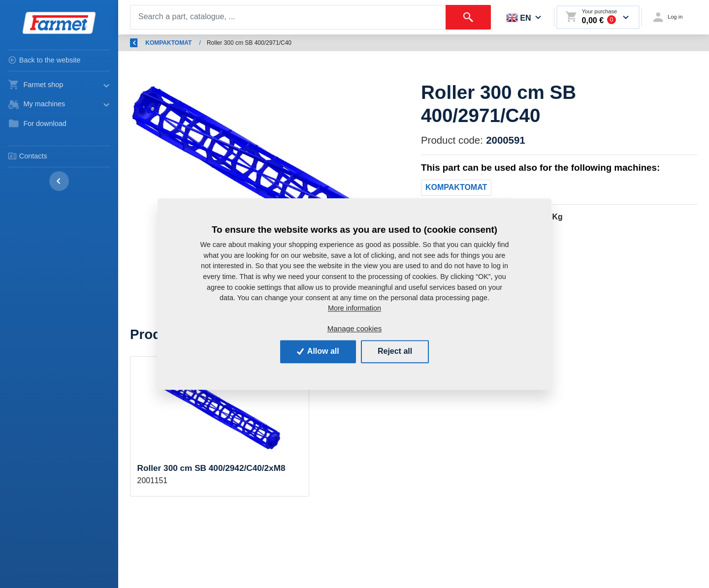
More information (354, 309)
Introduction (189, 43)
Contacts (28, 156)
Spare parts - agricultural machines (270, 43)
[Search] (288, 17)
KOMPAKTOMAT (358, 43)
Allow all (318, 352)
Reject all (395, 352)
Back (143, 43)
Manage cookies (355, 329)
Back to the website (44, 60)
